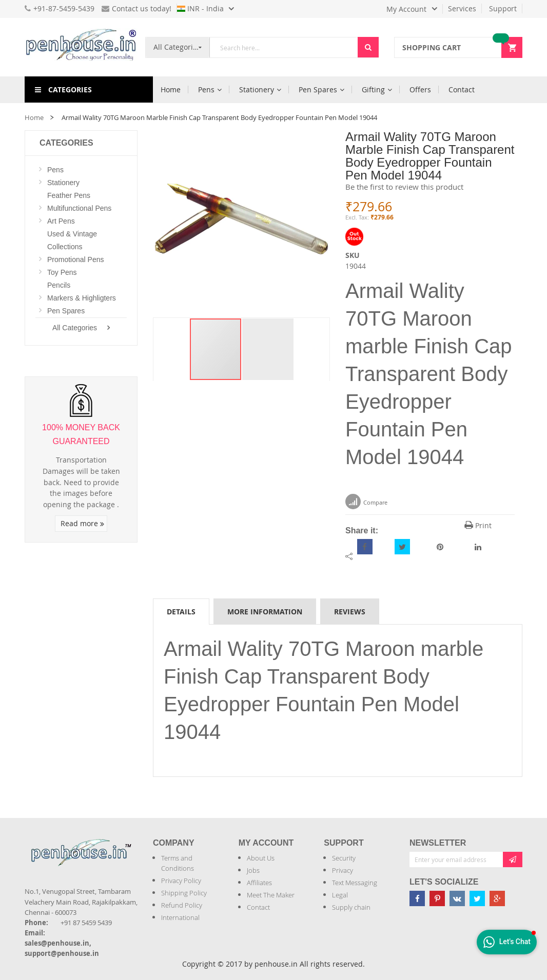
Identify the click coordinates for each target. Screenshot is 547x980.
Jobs (253, 870)
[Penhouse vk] (457, 898)
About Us (261, 858)
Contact (258, 907)
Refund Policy (182, 905)
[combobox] (284, 47)
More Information (265, 612)
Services (462, 8)
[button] (268, 349)
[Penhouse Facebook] (417, 898)
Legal (340, 895)
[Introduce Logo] (26, 872)
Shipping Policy (184, 893)
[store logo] (81, 47)
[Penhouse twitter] (477, 898)
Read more (82, 523)
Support (503, 8)
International (180, 917)
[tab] (181, 611)
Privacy (343, 870)
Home (34, 117)
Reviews (350, 612)
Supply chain (351, 907)
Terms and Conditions (178, 863)
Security (344, 858)
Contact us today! (136, 8)
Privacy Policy (181, 881)
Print (478, 525)
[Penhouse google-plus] (497, 898)
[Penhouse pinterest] (437, 898)
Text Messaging (355, 883)
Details (181, 612)
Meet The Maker (271, 895)
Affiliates (259, 883)
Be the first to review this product (404, 187)
